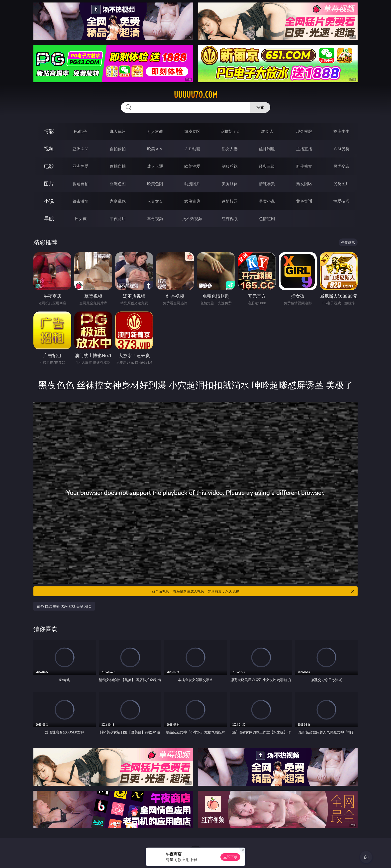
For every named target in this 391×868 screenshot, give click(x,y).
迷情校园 (230, 201)
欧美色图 (155, 184)
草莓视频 (155, 219)
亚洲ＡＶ (81, 149)
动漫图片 (192, 184)
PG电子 (80, 131)
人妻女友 (155, 201)
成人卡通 (155, 166)
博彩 (49, 131)
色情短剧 (267, 219)
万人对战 (155, 131)
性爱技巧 (341, 201)
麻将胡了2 (230, 131)
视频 (49, 149)
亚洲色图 (118, 184)
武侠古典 (192, 201)
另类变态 (341, 166)
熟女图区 (304, 184)
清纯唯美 (267, 184)
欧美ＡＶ (155, 149)
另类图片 (341, 184)
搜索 (260, 107)
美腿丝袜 (230, 184)
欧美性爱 (192, 166)
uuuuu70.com (195, 95)
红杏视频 (230, 219)
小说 (49, 201)
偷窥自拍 (81, 184)
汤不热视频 (192, 219)
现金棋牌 (304, 131)
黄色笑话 (304, 201)
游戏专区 (192, 131)
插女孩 (81, 219)
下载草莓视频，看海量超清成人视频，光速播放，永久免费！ (252, 591)
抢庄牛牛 (341, 131)
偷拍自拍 (118, 166)
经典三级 (267, 166)
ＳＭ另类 (341, 149)
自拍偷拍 (118, 149)
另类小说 (267, 201)
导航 (49, 218)
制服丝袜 (230, 166)
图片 (49, 184)
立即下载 (230, 857)
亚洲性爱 (81, 166)
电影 (49, 166)
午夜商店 (118, 219)
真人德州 (118, 131)
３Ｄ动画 (192, 149)
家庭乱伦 (118, 201)
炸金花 (267, 131)
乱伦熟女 (304, 166)
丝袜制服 (267, 149)
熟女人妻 (230, 149)
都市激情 (81, 201)
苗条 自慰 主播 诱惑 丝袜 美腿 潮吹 (64, 606)
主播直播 (304, 149)
